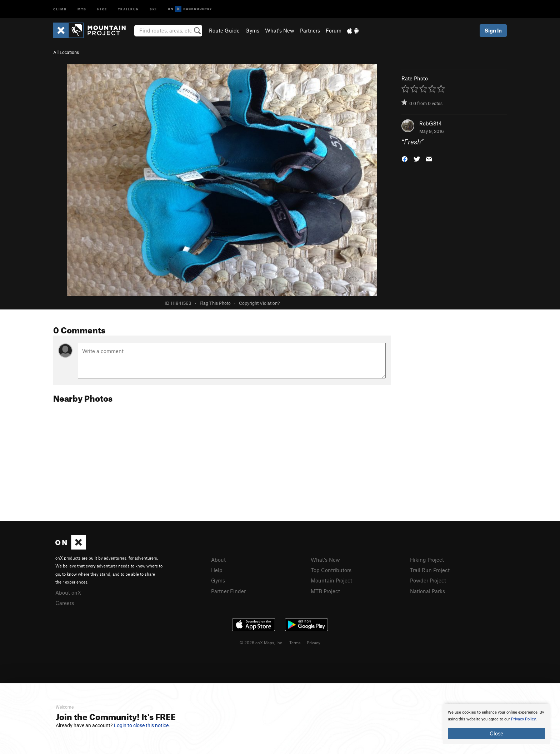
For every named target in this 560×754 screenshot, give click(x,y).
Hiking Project (427, 560)
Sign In (493, 30)
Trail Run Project (430, 570)
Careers (65, 603)
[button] (405, 158)
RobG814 (431, 123)
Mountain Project (331, 580)
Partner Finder (228, 591)
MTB (82, 9)
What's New (280, 30)
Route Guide (224, 30)
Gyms (252, 30)
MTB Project (325, 591)
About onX (68, 592)
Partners (310, 30)
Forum (334, 30)
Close (496, 733)
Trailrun (128, 9)
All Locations (66, 52)
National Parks (427, 591)
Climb (60, 9)
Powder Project (428, 580)
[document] (496, 724)
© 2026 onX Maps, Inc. (261, 643)
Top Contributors (331, 570)
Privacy (314, 643)
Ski (153, 9)
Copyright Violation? (259, 303)
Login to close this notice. (142, 725)
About (218, 560)
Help (217, 570)
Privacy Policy (523, 719)
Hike (102, 9)
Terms (295, 643)
